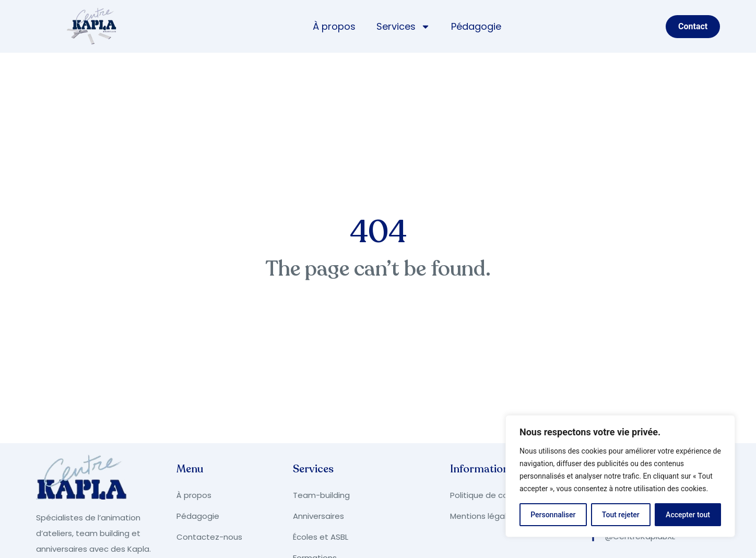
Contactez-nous (209, 537)
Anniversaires (318, 516)
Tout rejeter (621, 515)
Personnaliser (553, 515)
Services (403, 27)
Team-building (321, 495)
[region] (620, 476)
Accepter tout (688, 515)
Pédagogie (476, 26)
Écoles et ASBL (321, 537)
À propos (334, 26)
